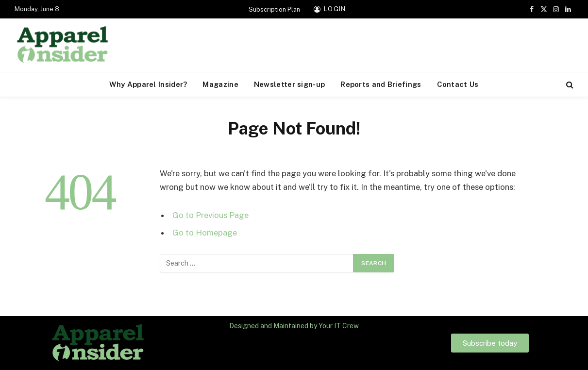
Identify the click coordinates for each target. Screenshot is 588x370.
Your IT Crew (339, 326)
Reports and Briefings (381, 84)
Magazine (220, 84)
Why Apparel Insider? (148, 84)
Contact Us (458, 84)
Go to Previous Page (210, 215)
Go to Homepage (205, 233)
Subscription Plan (274, 9)
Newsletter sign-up (289, 84)
